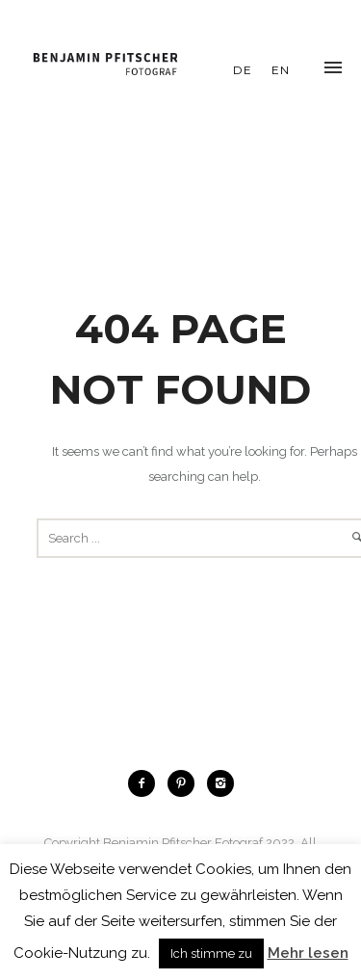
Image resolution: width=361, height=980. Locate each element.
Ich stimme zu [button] (211, 954)
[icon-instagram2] (220, 783)
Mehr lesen (308, 953)
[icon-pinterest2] (186, 783)
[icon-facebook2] (146, 783)
